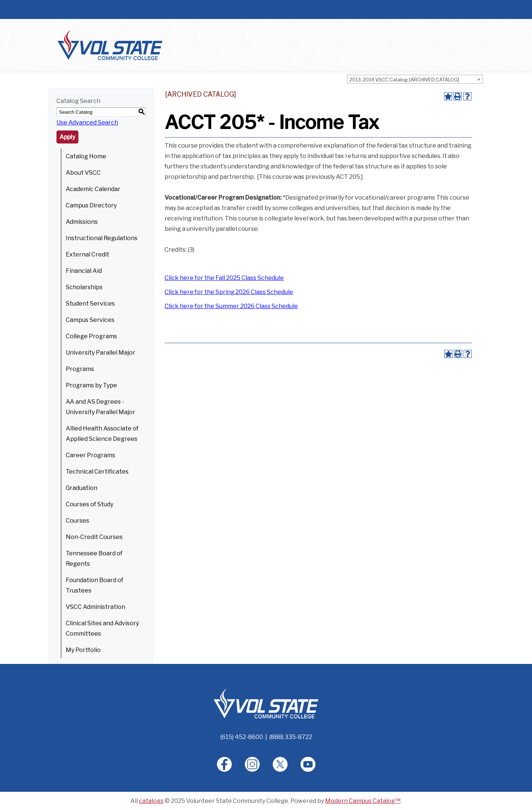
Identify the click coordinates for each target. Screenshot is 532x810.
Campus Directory (91, 205)
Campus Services (90, 320)
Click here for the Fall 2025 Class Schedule (224, 278)
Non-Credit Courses (94, 537)
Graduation (82, 488)
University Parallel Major (100, 353)
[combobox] (415, 79)
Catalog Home (86, 156)
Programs (80, 369)
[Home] (266, 703)
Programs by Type (91, 385)
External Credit (87, 254)
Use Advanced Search (87, 122)
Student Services (90, 304)
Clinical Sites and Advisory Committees (102, 628)
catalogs (151, 801)
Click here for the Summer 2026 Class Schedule (231, 306)
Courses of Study (90, 504)
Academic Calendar (93, 189)
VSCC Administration (95, 607)
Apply (67, 137)
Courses (77, 521)
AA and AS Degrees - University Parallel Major (100, 407)
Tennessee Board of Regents (94, 559)
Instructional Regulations (102, 238)
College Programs (91, 336)
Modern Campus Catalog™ (363, 801)
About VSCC (83, 173)
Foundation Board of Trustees (95, 585)
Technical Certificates (97, 472)
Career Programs (90, 455)
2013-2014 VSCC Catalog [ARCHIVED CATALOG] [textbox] (404, 80)
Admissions (82, 222)
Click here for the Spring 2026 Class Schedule (229, 292)
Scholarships (84, 287)
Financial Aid (84, 271)
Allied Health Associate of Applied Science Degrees (102, 434)
